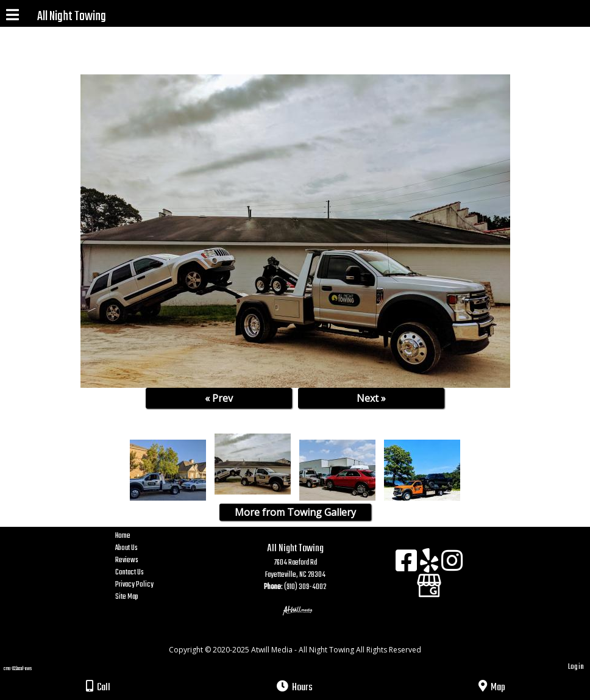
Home (170, 536)
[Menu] (12, 16)
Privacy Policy (144, 585)
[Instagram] (452, 565)
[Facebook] (408, 565)
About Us (136, 548)
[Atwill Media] (306, 636)
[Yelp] (431, 565)
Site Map (136, 597)
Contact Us (139, 573)
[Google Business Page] (429, 581)
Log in (576, 667)
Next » (371, 398)
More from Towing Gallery (295, 512)
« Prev (219, 398)
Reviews (136, 560)
